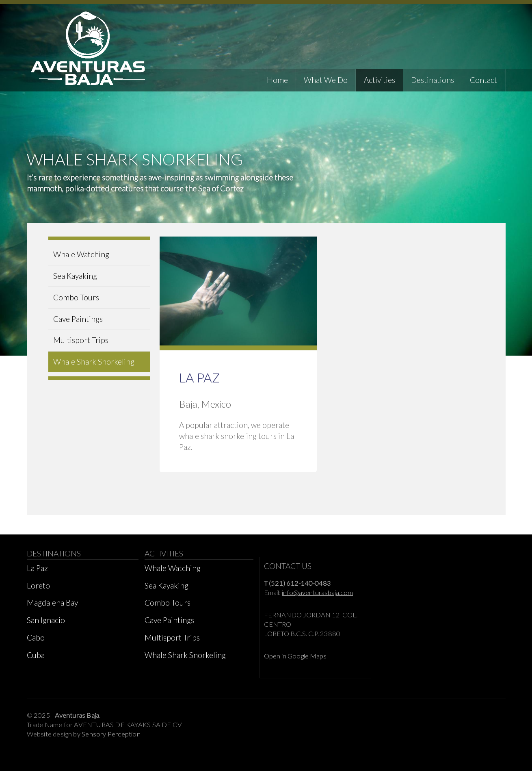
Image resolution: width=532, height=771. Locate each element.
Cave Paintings (78, 319)
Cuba (36, 655)
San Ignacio (46, 620)
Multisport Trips (81, 340)
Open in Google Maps (295, 656)
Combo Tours (76, 297)
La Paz (37, 568)
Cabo (36, 637)
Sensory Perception (111, 734)
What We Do (326, 80)
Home (277, 80)
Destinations (433, 80)
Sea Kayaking (75, 276)
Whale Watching (81, 254)
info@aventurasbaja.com (317, 593)
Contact (483, 80)
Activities (380, 80)
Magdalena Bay (52, 603)
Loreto (38, 585)
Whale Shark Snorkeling (94, 362)
